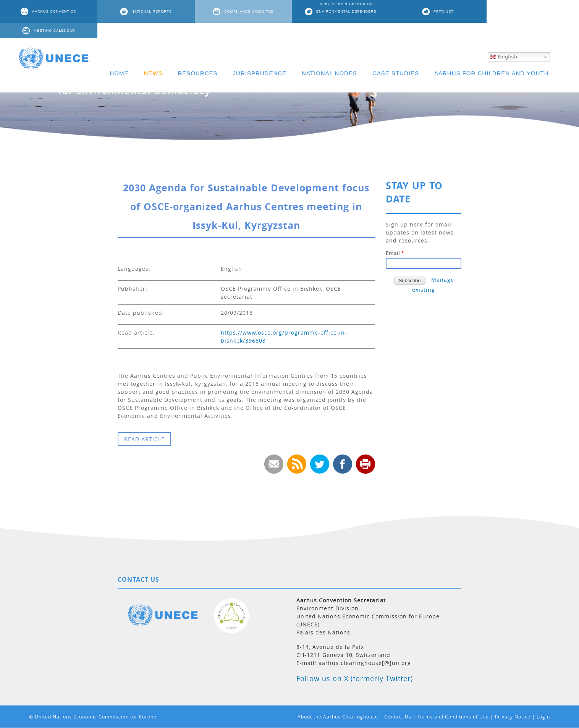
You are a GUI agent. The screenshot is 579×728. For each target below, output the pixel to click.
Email (393, 253)
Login (543, 717)
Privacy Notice (513, 717)
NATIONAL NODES (329, 58)
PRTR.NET (440, 11)
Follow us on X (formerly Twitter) (355, 678)
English (504, 42)
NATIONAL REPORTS (150, 11)
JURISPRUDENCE (260, 58)
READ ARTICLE (144, 439)
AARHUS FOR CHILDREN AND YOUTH (492, 58)
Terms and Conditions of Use (453, 717)
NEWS (153, 58)
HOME (119, 58)
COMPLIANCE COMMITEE (247, 11)
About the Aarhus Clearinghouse (338, 717)
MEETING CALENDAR (536, 11)
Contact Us (398, 717)
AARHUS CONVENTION (54, 11)
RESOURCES (198, 58)
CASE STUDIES (396, 58)
